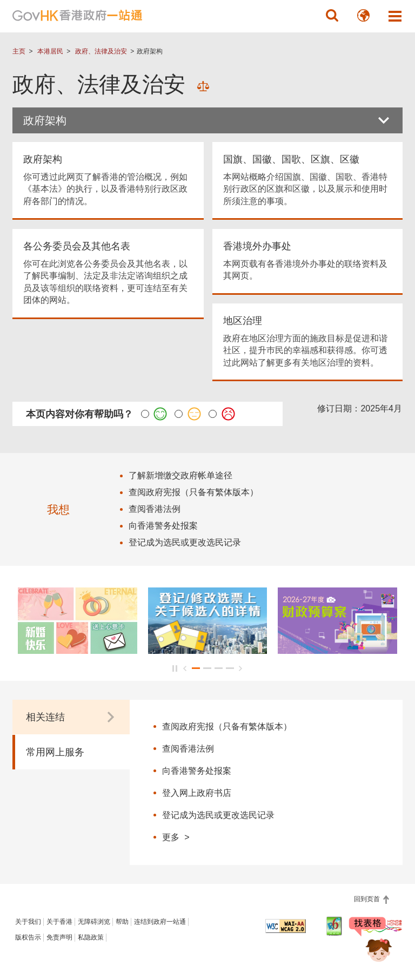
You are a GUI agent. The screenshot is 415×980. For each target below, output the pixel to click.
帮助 (122, 922)
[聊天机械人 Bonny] (371, 941)
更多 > (176, 837)
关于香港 (59, 922)
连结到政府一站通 (160, 922)
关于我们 (28, 922)
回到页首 (368, 899)
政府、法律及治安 (101, 51)
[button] (332, 16)
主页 (19, 51)
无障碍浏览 (94, 922)
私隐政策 (91, 937)
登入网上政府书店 (197, 793)
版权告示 (28, 937)
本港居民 (50, 51)
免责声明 (59, 937)
